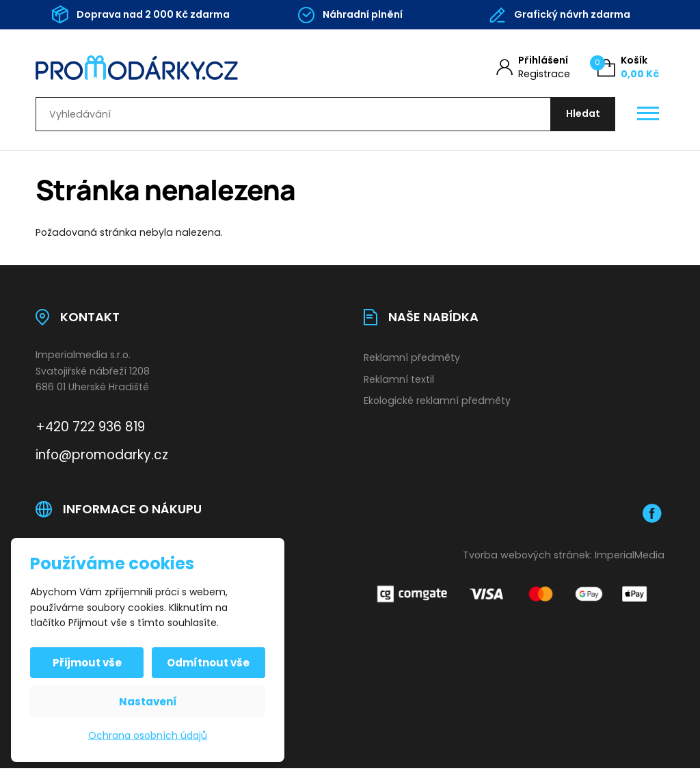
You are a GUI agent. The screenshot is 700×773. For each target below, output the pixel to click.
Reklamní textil (399, 384)
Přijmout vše (89, 663)
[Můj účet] (533, 67)
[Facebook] (652, 518)
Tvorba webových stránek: (527, 560)
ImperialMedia (630, 560)
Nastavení (148, 702)
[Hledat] (580, 117)
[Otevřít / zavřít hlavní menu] (648, 117)
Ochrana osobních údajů (148, 735)
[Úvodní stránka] (177, 68)
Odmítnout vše (207, 663)
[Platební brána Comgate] (514, 598)
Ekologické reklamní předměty (437, 406)
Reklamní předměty (412, 362)
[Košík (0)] (628, 67)
